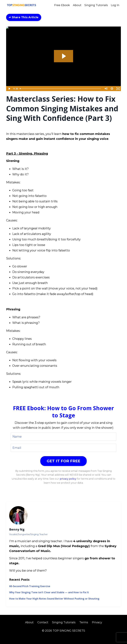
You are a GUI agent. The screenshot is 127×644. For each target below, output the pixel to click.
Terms (84, 622)
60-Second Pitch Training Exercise (30, 586)
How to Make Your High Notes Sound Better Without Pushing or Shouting (54, 599)
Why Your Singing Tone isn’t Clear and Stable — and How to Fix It (49, 592)
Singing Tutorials (96, 5)
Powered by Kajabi (64, 636)
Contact (43, 622)
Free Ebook (62, 5)
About (77, 5)
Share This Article (25, 17)
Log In (115, 5)
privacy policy (68, 479)
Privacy (97, 622)
